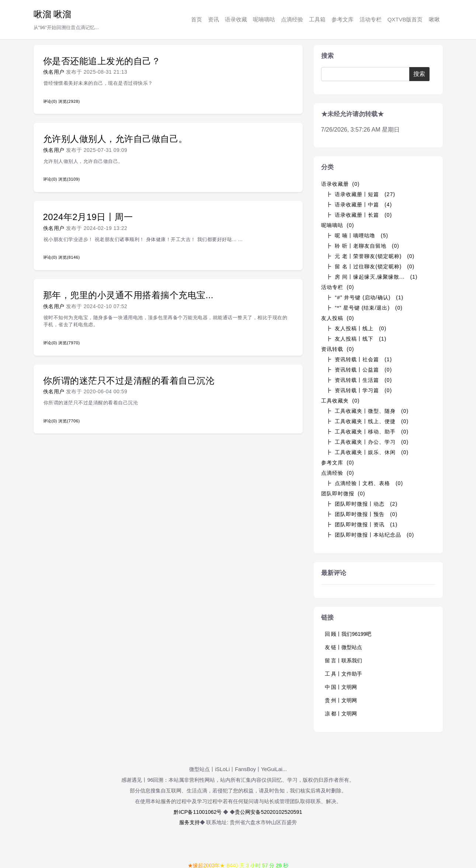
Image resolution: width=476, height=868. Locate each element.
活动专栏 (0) (338, 287)
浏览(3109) (69, 179)
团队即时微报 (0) (343, 494)
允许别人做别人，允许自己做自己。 (115, 139)
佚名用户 (54, 72)
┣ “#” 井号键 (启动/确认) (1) (365, 297)
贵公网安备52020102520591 (268, 812)
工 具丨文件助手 (344, 674)
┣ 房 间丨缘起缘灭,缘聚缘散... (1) (372, 277)
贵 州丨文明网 (341, 700)
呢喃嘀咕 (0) (338, 225)
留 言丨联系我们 (344, 660)
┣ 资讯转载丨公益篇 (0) (359, 370)
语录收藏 (236, 19)
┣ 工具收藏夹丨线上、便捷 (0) (367, 421)
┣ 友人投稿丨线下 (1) (356, 339)
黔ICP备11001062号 (198, 812)
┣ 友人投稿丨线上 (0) (356, 328)
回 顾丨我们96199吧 (348, 634)
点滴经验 (292, 19)
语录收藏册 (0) (341, 184)
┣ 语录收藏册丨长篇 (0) (359, 215)
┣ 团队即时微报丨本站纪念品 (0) (370, 535)
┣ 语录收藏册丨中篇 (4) (359, 205)
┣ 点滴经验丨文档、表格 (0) (365, 483)
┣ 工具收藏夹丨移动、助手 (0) (367, 432)
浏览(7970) (69, 343)
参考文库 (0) (338, 463)
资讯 (213, 19)
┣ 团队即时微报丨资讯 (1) (362, 524)
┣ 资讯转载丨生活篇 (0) (359, 380)
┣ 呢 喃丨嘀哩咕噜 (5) (357, 236)
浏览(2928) (69, 101)
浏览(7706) (69, 421)
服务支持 (190, 822)
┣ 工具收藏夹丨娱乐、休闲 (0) (367, 452)
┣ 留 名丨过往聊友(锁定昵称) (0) (370, 266)
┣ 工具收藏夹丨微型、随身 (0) (367, 411)
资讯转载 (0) (338, 349)
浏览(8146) (69, 257)
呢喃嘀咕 (264, 19)
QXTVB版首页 (405, 19)
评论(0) (50, 101)
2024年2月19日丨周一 (88, 217)
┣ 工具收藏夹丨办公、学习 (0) (367, 442)
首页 (197, 19)
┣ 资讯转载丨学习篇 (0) (359, 390)
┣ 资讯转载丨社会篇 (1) (359, 359)
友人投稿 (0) (338, 318)
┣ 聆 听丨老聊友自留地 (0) (363, 246)
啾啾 (434, 19)
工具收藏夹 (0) (341, 401)
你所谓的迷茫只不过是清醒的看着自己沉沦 (129, 381)
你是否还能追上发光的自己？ (102, 61)
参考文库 (343, 19)
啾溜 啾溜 (53, 14)
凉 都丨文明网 (341, 714)
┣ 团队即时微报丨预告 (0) (362, 514)
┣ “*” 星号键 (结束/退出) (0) (364, 308)
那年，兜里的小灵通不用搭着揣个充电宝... (128, 295)
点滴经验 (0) (338, 473)
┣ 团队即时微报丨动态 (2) (362, 504)
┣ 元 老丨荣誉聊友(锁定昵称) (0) (370, 256)
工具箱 (317, 19)
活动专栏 (371, 19)
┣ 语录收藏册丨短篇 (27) (361, 194)
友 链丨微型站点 (344, 647)
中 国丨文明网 (341, 687)
